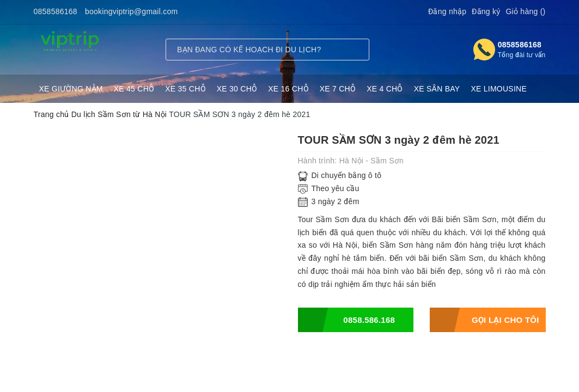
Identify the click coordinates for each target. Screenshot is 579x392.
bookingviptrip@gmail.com (131, 11)
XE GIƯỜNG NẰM (71, 89)
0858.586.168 (347, 320)
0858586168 (56, 11)
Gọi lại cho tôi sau (484, 320)
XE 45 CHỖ (134, 89)
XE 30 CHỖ (237, 89)
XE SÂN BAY (437, 89)
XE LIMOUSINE (499, 89)
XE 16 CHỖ (288, 89)
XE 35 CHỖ (185, 89)
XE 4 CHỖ (385, 89)
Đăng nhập (447, 11)
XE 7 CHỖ (338, 89)
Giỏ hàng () (525, 11)
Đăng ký (486, 11)
